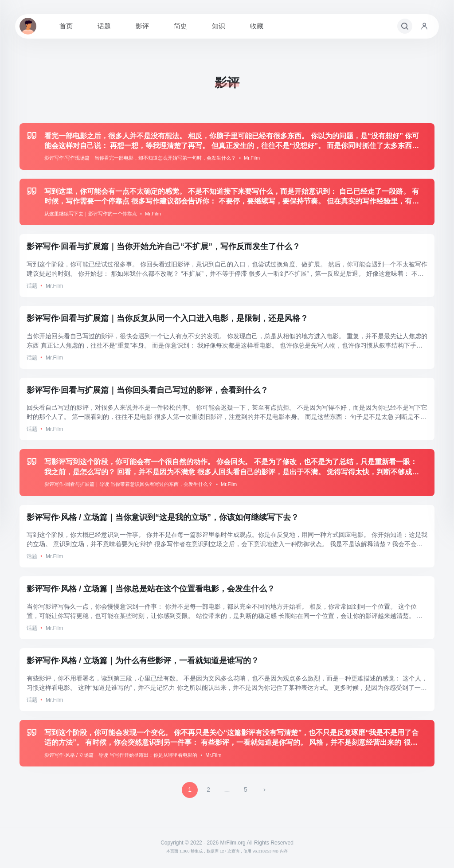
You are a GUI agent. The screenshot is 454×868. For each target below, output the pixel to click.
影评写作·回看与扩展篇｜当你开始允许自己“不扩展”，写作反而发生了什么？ (163, 246)
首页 (66, 26)
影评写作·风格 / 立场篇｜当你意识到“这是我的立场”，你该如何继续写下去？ (163, 517)
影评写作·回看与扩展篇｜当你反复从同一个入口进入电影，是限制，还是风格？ (167, 318)
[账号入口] (424, 26)
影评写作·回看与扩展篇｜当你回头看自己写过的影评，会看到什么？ (147, 390)
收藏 (257, 26)
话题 (104, 26)
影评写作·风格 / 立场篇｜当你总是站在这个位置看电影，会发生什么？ (151, 589)
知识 (219, 26)
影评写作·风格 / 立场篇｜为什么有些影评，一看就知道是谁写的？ (143, 661)
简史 (180, 26)
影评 (142, 26)
